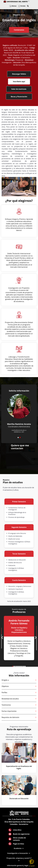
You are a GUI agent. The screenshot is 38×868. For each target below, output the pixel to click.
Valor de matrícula (19, 89)
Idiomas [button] (13, 6)
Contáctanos (19, 30)
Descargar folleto (19, 74)
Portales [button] (22, 6)
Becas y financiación (19, 97)
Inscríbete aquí (19, 81)
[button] (28, 6)
